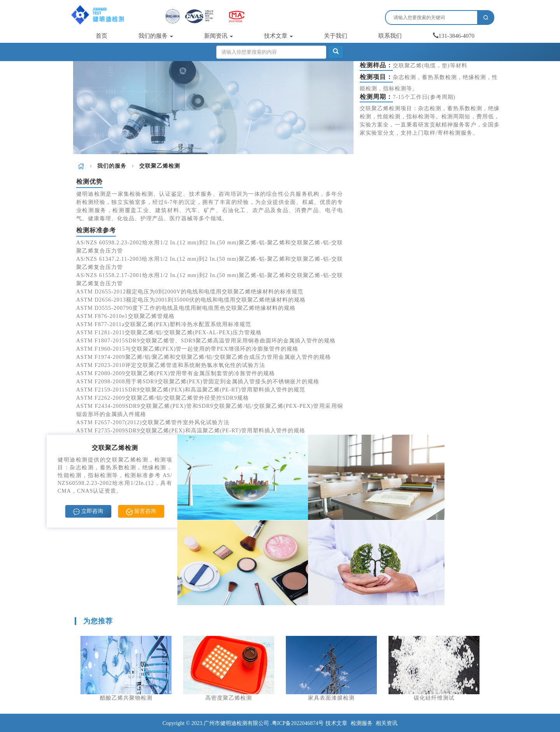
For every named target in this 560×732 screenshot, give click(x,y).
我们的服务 (156, 36)
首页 (101, 36)
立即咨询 (88, 512)
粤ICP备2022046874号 (298, 723)
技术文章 (278, 36)
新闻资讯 (219, 36)
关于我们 (336, 36)
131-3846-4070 (454, 36)
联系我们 (390, 36)
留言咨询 (141, 512)
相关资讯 (387, 723)
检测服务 (362, 723)
